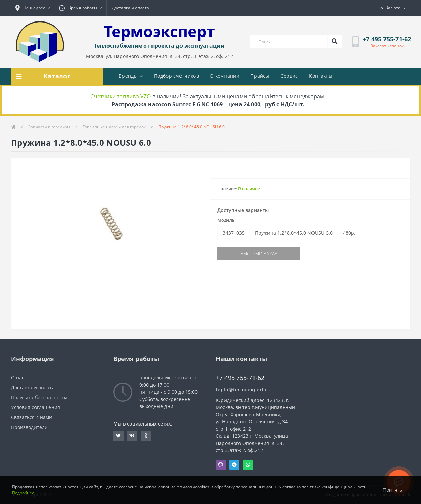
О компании (225, 76)
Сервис (289, 76)
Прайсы (260, 76)
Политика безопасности (39, 397)
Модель (226, 220)
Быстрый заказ (259, 253)
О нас (18, 378)
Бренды (131, 76)
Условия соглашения (35, 407)
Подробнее (23, 493)
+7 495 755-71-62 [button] (240, 378)
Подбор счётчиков (176, 76)
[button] (33, 8)
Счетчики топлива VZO (121, 96)
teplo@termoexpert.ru (243, 390)
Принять (392, 490)
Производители (29, 427)
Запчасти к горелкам (49, 127)
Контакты (321, 76)
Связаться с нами (32, 417)
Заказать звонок (387, 46)
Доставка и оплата (130, 8)
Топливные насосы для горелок (114, 127)
